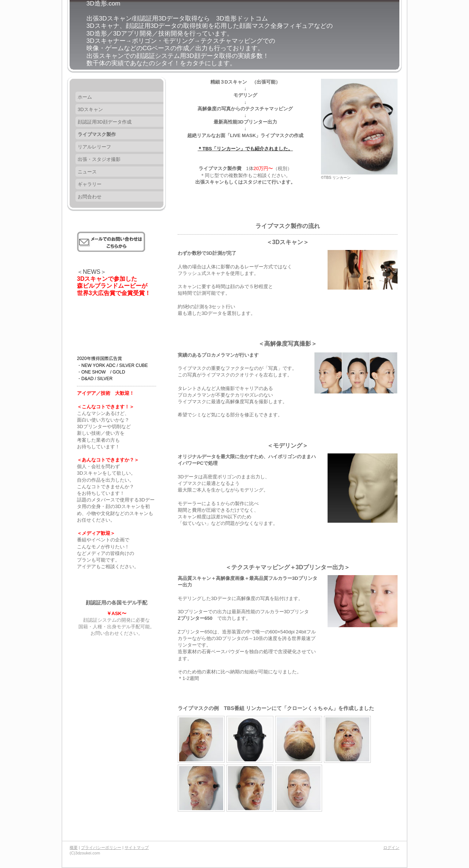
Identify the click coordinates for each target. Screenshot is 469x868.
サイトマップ (137, 847)
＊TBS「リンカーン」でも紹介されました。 (245, 149)
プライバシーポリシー (101, 847)
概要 (74, 847)
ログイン (391, 847)
